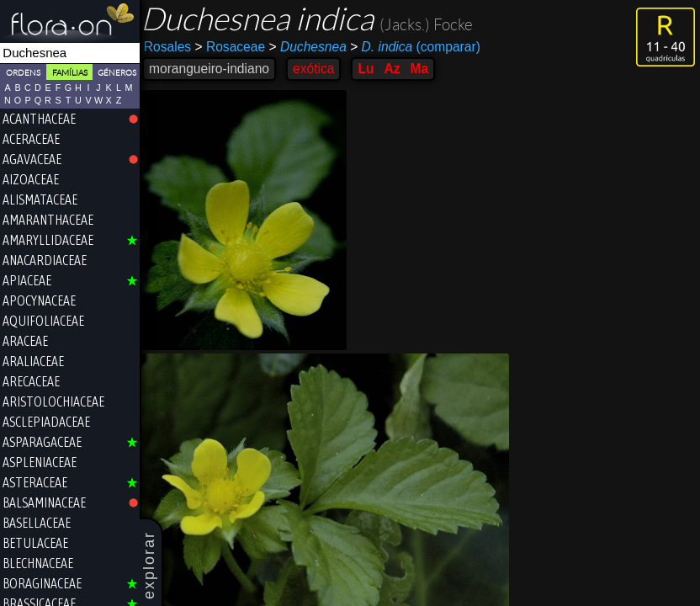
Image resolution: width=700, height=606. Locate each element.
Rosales (172, 47)
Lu (370, 69)
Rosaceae (234, 47)
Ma (424, 69)
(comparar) (419, 47)
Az (397, 69)
